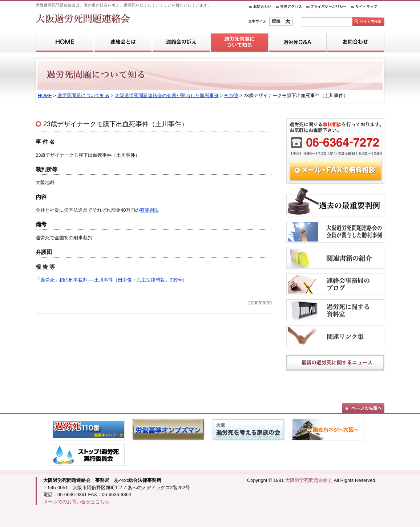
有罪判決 (149, 210)
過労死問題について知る (83, 95)
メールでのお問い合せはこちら (76, 502)
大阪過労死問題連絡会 (309, 480)
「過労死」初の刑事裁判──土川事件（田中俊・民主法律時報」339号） (111, 280)
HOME (45, 95)
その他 (231, 95)
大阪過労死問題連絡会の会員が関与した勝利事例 (167, 95)
